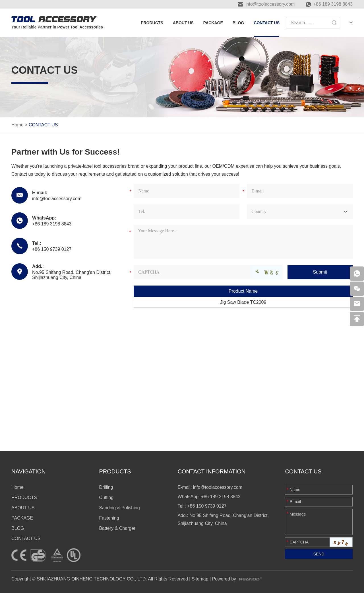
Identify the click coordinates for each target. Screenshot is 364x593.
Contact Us (303, 471)
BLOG (238, 23)
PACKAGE (213, 23)
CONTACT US (267, 23)
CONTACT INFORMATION (211, 471)
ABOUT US (183, 23)
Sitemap (200, 579)
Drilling (106, 487)
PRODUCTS (152, 23)
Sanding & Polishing (119, 508)
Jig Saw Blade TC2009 (243, 302)
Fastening (109, 518)
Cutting (106, 497)
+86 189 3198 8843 (333, 4)
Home (17, 125)
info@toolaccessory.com (270, 4)
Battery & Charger (117, 528)
